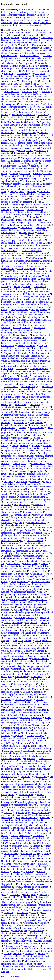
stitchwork (40, 643)
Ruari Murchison (9, 56)
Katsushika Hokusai (30, 689)
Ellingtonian (18, 494)
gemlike (38, 163)
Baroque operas (32, 184)
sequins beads (7, 956)
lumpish (25, 879)
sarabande (9, 913)
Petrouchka (23, 625)
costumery (6, 209)
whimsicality (44, 528)
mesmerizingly (22, 89)
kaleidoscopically (30, 91)
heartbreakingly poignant (40, 235)
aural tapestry (14, 564)
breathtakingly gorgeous (37, 440)
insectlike (15, 628)
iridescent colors (23, 925)
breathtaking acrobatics (31, 718)
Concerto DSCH (9, 363)
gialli (47, 866)
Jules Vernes (7, 843)
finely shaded (37, 199)
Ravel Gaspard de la (43, 723)
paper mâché (18, 240)
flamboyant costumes (29, 892)
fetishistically (7, 597)
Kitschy (28, 961)
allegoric (36, 933)
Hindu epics (29, 769)
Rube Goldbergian (10, 443)
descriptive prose (44, 45)
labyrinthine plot (36, 938)
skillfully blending (42, 289)
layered (37, 517)
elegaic (4, 723)
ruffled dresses (28, 358)
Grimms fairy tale (27, 384)
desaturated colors (10, 358)
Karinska (5, 204)
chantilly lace (32, 779)
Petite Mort (6, 122)
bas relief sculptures (24, 456)
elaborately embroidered (31, 243)
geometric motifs (36, 266)
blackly (18, 961)
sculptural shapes (27, 197)
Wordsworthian (37, 428)
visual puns (9, 68)
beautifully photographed (29, 802)
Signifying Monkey (10, 671)
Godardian (31, 122)
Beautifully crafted (10, 166)
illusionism (37, 186)
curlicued (5, 230)
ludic (50, 271)
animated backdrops (13, 943)
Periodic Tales (41, 566)
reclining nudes (39, 356)
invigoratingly (8, 333)
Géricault (44, 117)
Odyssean (31, 684)
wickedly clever (8, 371)
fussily (16, 181)
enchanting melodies (41, 879)
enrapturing (32, 666)
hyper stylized (37, 176)
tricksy (25, 353)
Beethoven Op (43, 805)
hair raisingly (35, 669)
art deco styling (26, 787)
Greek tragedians (30, 951)
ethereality (24, 376)
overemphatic (37, 168)
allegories (33, 392)
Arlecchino (17, 579)
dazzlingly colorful (13, 954)
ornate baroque (44, 861)
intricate (5, 156)
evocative (22, 217)
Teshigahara (46, 351)
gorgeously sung (24, 748)
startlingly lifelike (19, 361)
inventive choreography (37, 469)
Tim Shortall (32, 281)
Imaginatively (8, 220)
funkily (34, 918)
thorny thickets (11, 853)
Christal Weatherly (10, 410)
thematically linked (29, 189)
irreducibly (22, 433)
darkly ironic (23, 705)
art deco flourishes (10, 820)
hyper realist (44, 225)
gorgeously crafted (20, 53)
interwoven (25, 502)
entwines (44, 833)
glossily (37, 866)
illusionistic (39, 271)
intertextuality (8, 607)
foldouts (5, 438)
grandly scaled (21, 425)
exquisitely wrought (10, 338)
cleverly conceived (13, 882)
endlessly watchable (20, 836)
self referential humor (37, 494)
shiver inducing (23, 248)
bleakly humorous (19, 582)
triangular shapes (12, 751)
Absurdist (6, 515)
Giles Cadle (22, 369)
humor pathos (7, 132)
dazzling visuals (39, 53)
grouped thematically (11, 730)
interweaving (10, 176)
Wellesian (42, 923)
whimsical (18, 230)
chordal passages (18, 284)
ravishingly (21, 738)
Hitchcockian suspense (15, 58)
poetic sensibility (9, 258)
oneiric (4, 222)
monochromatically (26, 597)
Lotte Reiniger (8, 646)
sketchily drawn (11, 138)
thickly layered (17, 192)
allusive (44, 564)
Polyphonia (20, 317)
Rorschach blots (42, 882)
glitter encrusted (26, 794)
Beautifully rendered (43, 174)
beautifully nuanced (32, 338)
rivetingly (17, 135)
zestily (4, 923)
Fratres (4, 582)
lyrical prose (7, 369)
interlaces (15, 923)
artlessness (6, 887)
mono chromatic (20, 471)
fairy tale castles (31, 340)
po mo (14, 263)
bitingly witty (25, 630)
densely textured (9, 81)
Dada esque (22, 73)
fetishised (17, 538)
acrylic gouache (37, 874)
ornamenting (34, 733)
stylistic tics (30, 759)
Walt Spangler (30, 71)
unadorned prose (23, 302)
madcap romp (18, 938)
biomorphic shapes (13, 379)
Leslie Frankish (30, 856)
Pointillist (35, 204)
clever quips (7, 925)
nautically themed (18, 599)
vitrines (43, 725)
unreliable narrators (21, 466)
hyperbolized (41, 777)
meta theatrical (22, 335)
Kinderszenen (21, 676)
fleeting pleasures (20, 446)
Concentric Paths (23, 143)
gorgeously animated (21, 723)
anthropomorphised (39, 369)
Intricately (26, 10)
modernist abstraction (40, 448)
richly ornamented (22, 430)
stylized (19, 653)
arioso (31, 499)
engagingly (6, 910)
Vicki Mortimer (36, 258)
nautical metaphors (10, 800)
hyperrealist (7, 335)
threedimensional (25, 510)
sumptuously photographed (36, 751)
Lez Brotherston (39, 353)
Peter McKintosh (9, 76)
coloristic (40, 741)
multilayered (33, 420)
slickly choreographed (11, 633)
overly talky (21, 571)
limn (26, 743)
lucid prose (42, 510)
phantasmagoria (11, 458)
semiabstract (32, 653)
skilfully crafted (26, 150)
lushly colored (17, 94)
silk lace (25, 356)
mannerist (45, 366)
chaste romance (40, 402)
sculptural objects (9, 251)
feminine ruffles (42, 256)
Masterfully (7, 225)
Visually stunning (45, 99)
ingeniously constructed (40, 66)
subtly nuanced (38, 97)
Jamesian (32, 833)
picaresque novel (21, 389)
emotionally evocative (11, 394)
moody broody (11, 879)
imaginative (21, 481)
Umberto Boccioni (22, 271)
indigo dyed (31, 633)
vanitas (29, 579)
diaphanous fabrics (39, 599)
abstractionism (20, 658)
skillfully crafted (18, 635)
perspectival (10, 384)
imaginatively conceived (12, 61)
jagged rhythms (38, 73)
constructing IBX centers (13, 25)
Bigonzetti (41, 761)
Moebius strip (7, 268)
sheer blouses (22, 551)
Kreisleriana (19, 687)
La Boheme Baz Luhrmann (38, 702)
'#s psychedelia (8, 884)
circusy (22, 587)
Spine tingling (22, 812)
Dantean (8, 648)
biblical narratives (38, 956)
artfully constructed (13, 35)
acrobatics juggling (22, 902)
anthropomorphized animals (14, 602)
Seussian (5, 471)
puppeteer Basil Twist (31, 202)
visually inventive (40, 812)
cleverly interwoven (34, 538)
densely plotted (23, 289)
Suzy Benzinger (33, 907)
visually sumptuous (26, 268)
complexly (6, 317)
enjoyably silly (8, 838)
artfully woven (42, 407)
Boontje (43, 720)
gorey (4, 392)
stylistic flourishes (10, 202)
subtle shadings (43, 579)
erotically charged (23, 887)
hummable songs (38, 774)
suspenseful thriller (38, 571)
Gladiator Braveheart (27, 889)
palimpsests (7, 523)
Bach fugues (10, 761)
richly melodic (39, 728)
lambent (33, 900)
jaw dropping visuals (11, 769)
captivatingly (7, 253)
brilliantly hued (30, 564)
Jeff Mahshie (32, 453)
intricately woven (9, 12)
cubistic (14, 86)
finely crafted (20, 874)
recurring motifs (28, 79)
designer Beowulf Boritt (28, 530)
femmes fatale (8, 474)
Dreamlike (9, 469)
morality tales (16, 651)
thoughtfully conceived (28, 212)
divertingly (6, 589)
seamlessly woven (28, 297)
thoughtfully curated (22, 641)
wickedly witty (40, 299)
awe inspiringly (28, 959)
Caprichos (6, 841)
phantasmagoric (21, 476)
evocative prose (11, 238)
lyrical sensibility (21, 507)
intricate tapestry (17, 107)
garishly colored (25, 646)
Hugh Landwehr (37, 153)
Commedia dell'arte (10, 928)
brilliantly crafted (20, 343)
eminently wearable (22, 40)
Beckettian (30, 620)
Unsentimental (8, 487)
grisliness (18, 841)
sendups (33, 712)
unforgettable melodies (26, 818)
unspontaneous (33, 230)
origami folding (22, 322)
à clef (23, 258)
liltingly (31, 756)
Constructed (7, 17)
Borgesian (9, 73)
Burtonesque (21, 404)
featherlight (47, 951)
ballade (35, 343)
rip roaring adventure (11, 674)
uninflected (20, 397)
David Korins (7, 320)
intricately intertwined (37, 15)
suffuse (36, 612)
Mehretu (5, 399)
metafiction (44, 379)
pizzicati (31, 474)
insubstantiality (8, 892)
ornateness (19, 209)
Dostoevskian (28, 800)
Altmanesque (7, 130)
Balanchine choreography (37, 294)
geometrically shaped (14, 666)
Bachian (27, 692)
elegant (36, 487)
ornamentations (8, 428)
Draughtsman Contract (35, 556)
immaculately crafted (38, 58)
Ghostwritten (29, 671)
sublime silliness (28, 415)
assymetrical (44, 671)
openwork (46, 943)
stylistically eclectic (22, 851)
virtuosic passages (42, 910)
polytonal (5, 658)
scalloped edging (21, 612)
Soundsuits (34, 333)
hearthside (19, 966)
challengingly (19, 828)
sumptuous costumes (42, 507)
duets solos (15, 895)
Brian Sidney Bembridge (15, 969)
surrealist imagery (39, 361)
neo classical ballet (23, 964)
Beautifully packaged (39, 697)
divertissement (41, 887)
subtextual (25, 497)
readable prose (36, 435)
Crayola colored (11, 353)
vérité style (6, 404)
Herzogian (45, 617)
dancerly (19, 122)
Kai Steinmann (30, 325)
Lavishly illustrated (10, 548)
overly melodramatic (20, 810)
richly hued (41, 569)
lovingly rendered (34, 35)
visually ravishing (30, 138)
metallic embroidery (40, 425)
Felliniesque (7, 302)
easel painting (25, 838)
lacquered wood (26, 766)
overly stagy (24, 574)
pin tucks (32, 222)
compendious (37, 422)
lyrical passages (11, 951)
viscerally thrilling (32, 171)
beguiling (5, 525)
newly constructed (32, 20)
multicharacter (33, 261)
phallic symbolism (10, 535)
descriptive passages (11, 340)
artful (20, 68)
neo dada (8, 194)
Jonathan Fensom (35, 209)
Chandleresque (29, 451)
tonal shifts (6, 700)
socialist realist (18, 823)
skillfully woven (9, 376)
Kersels (30, 966)
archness (38, 884)
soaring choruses (9, 304)
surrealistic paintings (11, 171)
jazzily (21, 474)
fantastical (6, 425)
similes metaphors (10, 959)
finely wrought (36, 284)
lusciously (9, 705)
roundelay (30, 954)
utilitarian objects (41, 574)
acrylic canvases (21, 782)
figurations (34, 635)
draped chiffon (8, 574)
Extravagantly (8, 802)
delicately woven (9, 63)
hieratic (5, 115)
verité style (39, 502)
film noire (9, 807)
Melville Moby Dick (26, 725)
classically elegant (21, 438)
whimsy (41, 954)
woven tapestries (26, 233)
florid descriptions (36, 240)
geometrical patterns (40, 658)
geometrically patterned (33, 458)
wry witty (40, 797)
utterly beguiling (9, 243)
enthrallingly (25, 163)
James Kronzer (25, 256)
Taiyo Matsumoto (39, 815)
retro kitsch (35, 404)
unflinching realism (10, 366)
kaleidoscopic (37, 661)
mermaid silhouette (38, 859)
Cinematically (32, 394)
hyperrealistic (37, 399)
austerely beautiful (30, 166)
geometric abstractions (31, 251)
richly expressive (39, 310)
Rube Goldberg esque (41, 194)
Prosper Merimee (22, 505)
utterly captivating (36, 61)
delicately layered (32, 125)
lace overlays (28, 615)
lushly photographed (43, 515)
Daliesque (6, 576)
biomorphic (6, 877)
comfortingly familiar (11, 694)
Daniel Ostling (37, 930)
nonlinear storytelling (33, 181)
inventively (28, 569)
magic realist (7, 530)
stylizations (16, 50)
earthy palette (46, 664)
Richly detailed (20, 97)
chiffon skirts (20, 435)
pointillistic (15, 117)
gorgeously (32, 905)
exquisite (17, 330)
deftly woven (30, 117)
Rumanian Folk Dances (12, 261)
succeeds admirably (21, 866)
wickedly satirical (38, 738)
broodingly (22, 292)
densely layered (35, 107)
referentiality (37, 676)
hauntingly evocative (20, 174)
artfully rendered (30, 38)
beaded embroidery (23, 797)
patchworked (22, 194)
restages (5, 179)
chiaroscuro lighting (10, 325)
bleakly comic (8, 212)
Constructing (44, 17)
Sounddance (7, 738)
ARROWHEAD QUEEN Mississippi (28, 897)
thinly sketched (38, 558)
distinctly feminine (28, 371)
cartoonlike (6, 571)
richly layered (46, 135)
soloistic (23, 428)
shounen (47, 635)
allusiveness (43, 766)
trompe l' (5, 972)
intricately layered (27, 12)
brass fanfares (30, 312)
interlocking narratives (29, 492)
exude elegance (20, 204)
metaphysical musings (28, 607)
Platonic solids (18, 420)
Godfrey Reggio (30, 915)
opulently (28, 628)
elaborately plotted (19, 707)
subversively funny (24, 700)
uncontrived (21, 900)
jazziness (35, 707)
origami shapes (24, 566)
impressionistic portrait (30, 104)
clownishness (17, 484)
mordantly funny (41, 215)
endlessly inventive (13, 623)
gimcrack (23, 774)
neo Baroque (33, 484)
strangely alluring (22, 515)
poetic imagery (18, 222)
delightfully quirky (43, 851)
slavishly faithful (30, 461)
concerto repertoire (36, 687)
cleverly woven (32, 50)
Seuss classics (31, 753)
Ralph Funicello (34, 274)
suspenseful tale (42, 302)
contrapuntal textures (11, 948)
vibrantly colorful (9, 45)
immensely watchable (11, 351)
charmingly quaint (37, 317)
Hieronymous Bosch (42, 161)
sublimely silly (31, 694)
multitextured (41, 76)
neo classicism (38, 463)
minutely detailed (30, 820)
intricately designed (42, 376)
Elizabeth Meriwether (26, 843)
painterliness (45, 451)
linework (22, 561)
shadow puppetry (32, 946)
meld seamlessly (17, 392)
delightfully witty (24, 941)
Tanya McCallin (44, 646)
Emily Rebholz (41, 902)
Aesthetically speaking (25, 648)
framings (22, 333)
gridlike (23, 176)
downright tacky (20, 463)
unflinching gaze (20, 918)
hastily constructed (22, 22)
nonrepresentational (13, 453)
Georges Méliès (8, 787)
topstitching (46, 905)
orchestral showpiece (23, 525)
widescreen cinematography (14, 815)
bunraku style (24, 299)
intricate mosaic (11, 91)
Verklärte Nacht (8, 587)
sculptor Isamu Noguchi (12, 905)
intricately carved (17, 15)
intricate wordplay (12, 556)
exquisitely (39, 220)
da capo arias (20, 764)
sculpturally (45, 71)
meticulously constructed (23, 115)
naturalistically (26, 761)
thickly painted (44, 499)
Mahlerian (35, 381)
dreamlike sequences (30, 56)
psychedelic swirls (30, 638)
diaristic (5, 933)
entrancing (20, 499)
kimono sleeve (45, 759)
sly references (31, 351)
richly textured (21, 199)
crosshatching (31, 576)
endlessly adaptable (10, 120)
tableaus (47, 487)
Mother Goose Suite (37, 523)
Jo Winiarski (24, 487)
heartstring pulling (29, 304)
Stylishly (28, 674)
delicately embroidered (22, 830)
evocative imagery (13, 276)
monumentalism (34, 127)
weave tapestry (8, 150)
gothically (14, 715)
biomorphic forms (43, 641)
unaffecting (25, 517)
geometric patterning (43, 479)
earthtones (9, 725)
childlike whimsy (37, 764)
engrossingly (44, 384)
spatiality (31, 682)
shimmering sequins (43, 143)
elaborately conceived (11, 99)
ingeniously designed (11, 753)
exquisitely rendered (21, 32)
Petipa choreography (32, 715)
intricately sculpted (43, 412)
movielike (22, 956)
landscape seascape (30, 936)
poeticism (32, 192)
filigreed (26, 120)
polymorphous (38, 471)
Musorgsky (29, 730)
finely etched (18, 156)
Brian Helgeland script (26, 617)
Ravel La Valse (11, 584)
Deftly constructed (34, 25)
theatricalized (18, 756)
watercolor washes (42, 810)
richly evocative (19, 109)
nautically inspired (10, 461)
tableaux (15, 856)
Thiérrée (36, 438)
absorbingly (19, 235)
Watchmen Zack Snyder (12, 540)
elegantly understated (43, 466)
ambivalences (16, 779)
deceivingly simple (39, 784)
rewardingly (28, 923)
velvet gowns (25, 920)
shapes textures (11, 638)
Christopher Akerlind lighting (15, 728)
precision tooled (29, 84)
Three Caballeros (18, 859)
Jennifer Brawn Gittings (22, 207)
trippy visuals (29, 825)
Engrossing (45, 122)
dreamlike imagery (30, 387)
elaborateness (38, 476)
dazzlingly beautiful (10, 825)
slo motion (37, 625)
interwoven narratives (39, 397)
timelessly (18, 684)
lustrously (43, 800)
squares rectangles (38, 656)
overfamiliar (34, 828)
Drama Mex (20, 733)
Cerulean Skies (41, 920)
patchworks (9, 102)
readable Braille (20, 399)
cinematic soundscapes (32, 238)
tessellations (10, 163)
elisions (36, 610)
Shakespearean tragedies (24, 592)
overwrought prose (34, 605)
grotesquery (36, 433)
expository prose (20, 179)
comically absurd (9, 189)
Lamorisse (35, 217)
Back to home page (10, 976)
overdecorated (45, 620)
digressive (6, 505)
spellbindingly (8, 217)
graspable (45, 392)
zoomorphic (26, 227)
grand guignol (32, 589)
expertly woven (25, 741)
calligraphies (24, 884)
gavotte (15, 915)
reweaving (35, 481)
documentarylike (9, 79)
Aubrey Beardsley (44, 941)
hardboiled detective (25, 861)
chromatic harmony (10, 512)
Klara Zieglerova (23, 910)
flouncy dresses (44, 787)
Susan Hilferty (39, 594)
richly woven (31, 623)
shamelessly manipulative (16, 771)
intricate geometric (41, 389)
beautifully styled (9, 777)
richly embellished (20, 310)
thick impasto (45, 263)
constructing (20, 17)
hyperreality (7, 653)
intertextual (45, 192)
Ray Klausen (44, 769)
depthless (5, 181)
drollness (19, 127)
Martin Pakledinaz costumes (14, 381)
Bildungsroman (28, 158)
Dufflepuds (6, 676)
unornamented (8, 256)
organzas (36, 446)
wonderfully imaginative (15, 43)
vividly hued (10, 197)
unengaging (16, 605)
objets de (38, 348)
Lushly (35, 913)
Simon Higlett (23, 130)
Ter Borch (22, 320)
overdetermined (41, 120)
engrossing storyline (42, 877)
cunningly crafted (22, 286)
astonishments (19, 669)
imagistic (8, 481)
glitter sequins (37, 746)
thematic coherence (10, 569)
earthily (8, 322)
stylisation (38, 112)
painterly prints (29, 543)
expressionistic (29, 928)
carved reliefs (17, 281)
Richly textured (23, 533)
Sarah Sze (6, 764)
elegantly (20, 523)
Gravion (16, 871)
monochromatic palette (12, 440)
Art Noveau (34, 587)
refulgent (32, 720)
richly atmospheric (28, 81)
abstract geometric (41, 148)
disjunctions (21, 553)
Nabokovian (31, 135)
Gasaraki (8, 812)
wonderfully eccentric (11, 184)
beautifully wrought (43, 32)
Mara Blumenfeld (12, 125)
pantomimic (40, 227)
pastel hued (47, 612)
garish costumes (38, 374)
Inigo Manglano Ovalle (41, 553)
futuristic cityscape (30, 853)
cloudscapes (7, 664)
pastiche (18, 576)
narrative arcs (26, 869)
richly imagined (23, 112)
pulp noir (29, 99)
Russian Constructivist (26, 664)
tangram (5, 240)
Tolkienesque (7, 748)
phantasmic (6, 499)
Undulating (26, 777)
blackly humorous (9, 356)
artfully (43, 253)
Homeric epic (32, 489)
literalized (48, 56)
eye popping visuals (28, 279)
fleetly (20, 469)
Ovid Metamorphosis (25, 225)
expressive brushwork (11, 620)
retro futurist (30, 948)
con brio (28, 643)
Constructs (6, 20)
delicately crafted (9, 227)
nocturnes (37, 322)
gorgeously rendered (13, 274)
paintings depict (20, 930)
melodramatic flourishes (31, 363)
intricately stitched (22, 327)
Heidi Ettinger (20, 422)
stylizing (19, 589)
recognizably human (27, 132)
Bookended (6, 900)
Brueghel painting (39, 179)
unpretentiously (11, 451)
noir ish (48, 274)
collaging (23, 661)
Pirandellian (26, 76)
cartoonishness (11, 387)
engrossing (18, 735)
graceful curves (31, 330)
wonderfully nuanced (11, 792)
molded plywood (22, 610)
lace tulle (23, 746)
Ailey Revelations (9, 689)
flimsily (42, 789)
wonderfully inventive (38, 245)
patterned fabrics (9, 497)
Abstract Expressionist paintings (31, 710)
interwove (20, 266)
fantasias (32, 94)
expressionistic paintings (15, 784)
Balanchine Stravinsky (36, 841)
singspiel (8, 266)
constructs (32, 17)
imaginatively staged (20, 594)
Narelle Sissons (44, 966)
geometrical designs (13, 907)
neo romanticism (19, 168)
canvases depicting (35, 540)
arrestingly (6, 407)
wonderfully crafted (42, 89)
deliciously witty (9, 297)
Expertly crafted (9, 869)
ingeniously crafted (43, 40)
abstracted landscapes (24, 307)
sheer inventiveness (39, 969)
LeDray (14, 84)
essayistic (41, 207)
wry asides (26, 584)
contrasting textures (31, 535)
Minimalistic (7, 710)
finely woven (32, 145)
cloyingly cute (46, 948)
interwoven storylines (20, 348)
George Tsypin (11, 864)
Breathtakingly (28, 864)
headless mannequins (24, 805)
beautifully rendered (25, 528)
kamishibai (9, 510)
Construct (17, 20)
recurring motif (17, 720)
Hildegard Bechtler (20, 161)
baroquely (43, 79)
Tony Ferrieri (32, 943)
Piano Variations (28, 789)
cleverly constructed (42, 22)
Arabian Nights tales (11, 312)
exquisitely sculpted (39, 140)
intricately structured (36, 68)
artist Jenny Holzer (21, 846)
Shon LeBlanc (8, 741)
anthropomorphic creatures (14, 712)
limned (28, 882)
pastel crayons (31, 792)
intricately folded (19, 140)
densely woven (27, 63)
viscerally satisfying (27, 345)
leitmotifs (44, 222)
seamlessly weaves (25, 807)
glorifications (41, 630)
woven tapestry (32, 48)
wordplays (6, 402)
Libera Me (45, 818)
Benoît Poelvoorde (10, 543)
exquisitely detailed (13, 48)
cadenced (39, 925)
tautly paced (7, 248)
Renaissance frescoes (32, 512)
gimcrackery (39, 130)
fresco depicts (10, 789)
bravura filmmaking (13, 145)
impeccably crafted (10, 38)
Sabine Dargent (40, 546)
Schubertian (7, 112)
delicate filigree (37, 43)
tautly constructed (12, 643)
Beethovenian (7, 566)
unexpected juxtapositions (27, 417)
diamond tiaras (22, 877)
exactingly (9, 292)
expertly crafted (8, 661)
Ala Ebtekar (38, 836)
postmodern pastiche (26, 253)
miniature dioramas (13, 489)
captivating (29, 871)
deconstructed (8, 889)
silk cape (39, 869)
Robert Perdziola (29, 86)
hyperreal (48, 381)
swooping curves (9, 718)
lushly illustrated (38, 109)
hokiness (36, 551)
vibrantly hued (24, 412)
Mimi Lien (41, 674)
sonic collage (10, 502)
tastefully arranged (36, 735)
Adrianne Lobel (30, 366)
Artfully (36, 705)
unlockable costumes (41, 582)
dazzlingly (6, 286)
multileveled (40, 838)
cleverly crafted (8, 766)
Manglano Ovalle (36, 823)
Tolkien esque (34, 156)
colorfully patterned (35, 651)
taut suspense (24, 102)
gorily (4, 599)
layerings (20, 245)
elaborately (35, 561)
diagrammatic (10, 415)
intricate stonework (23, 407)
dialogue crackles (20, 186)
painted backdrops (44, 748)
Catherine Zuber (18, 656)
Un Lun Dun (18, 682)
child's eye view (22, 402)
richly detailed (8, 561)
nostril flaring (10, 517)
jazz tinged (40, 584)
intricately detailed (41, 10)
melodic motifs (40, 248)
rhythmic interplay (18, 448)
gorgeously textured (20, 148)
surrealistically (40, 533)
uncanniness (22, 913)
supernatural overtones (12, 294)
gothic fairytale (11, 615)
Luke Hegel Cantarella (40, 320)
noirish (4, 836)
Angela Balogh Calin (11, 743)
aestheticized (27, 45)
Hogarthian (6, 143)
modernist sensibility (27, 679)
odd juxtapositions (30, 410)
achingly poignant (44, 456)
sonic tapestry (30, 895)
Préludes (5, 558)
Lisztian (37, 846)
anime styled (27, 443)
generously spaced (21, 933)
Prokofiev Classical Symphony (15, 479)
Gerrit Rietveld (35, 315)
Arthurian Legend (12, 946)
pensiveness (7, 818)
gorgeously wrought (36, 520)
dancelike (38, 692)
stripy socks (44, 597)
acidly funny (18, 848)
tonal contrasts (24, 220)
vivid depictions (28, 263)
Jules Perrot (36, 602)
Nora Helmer (20, 697)
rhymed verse (20, 153)
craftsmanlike (33, 848)
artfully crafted (18, 66)
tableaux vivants (22, 546)
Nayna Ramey (17, 315)
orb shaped (30, 379)
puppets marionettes (41, 782)
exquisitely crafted (39, 292)
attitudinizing (39, 497)
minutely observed (33, 276)
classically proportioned (12, 520)
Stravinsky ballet (17, 833)
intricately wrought (21, 215)
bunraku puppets (20, 558)
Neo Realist (7, 861)
